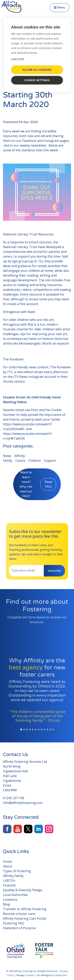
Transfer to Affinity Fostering (25, 909)
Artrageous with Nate (19, 312)
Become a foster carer (19, 914)
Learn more (18, 59)
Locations (10, 899)
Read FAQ (48, 484)
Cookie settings (37, 80)
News (7, 456)
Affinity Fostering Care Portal (24, 918)
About (7, 866)
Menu (59, 8)
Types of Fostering (17, 871)
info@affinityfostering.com (23, 803)
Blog (6, 904)
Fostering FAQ (13, 923)
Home (7, 862)
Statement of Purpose (19, 928)
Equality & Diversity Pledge (23, 890)
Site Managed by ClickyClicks (52, 975)
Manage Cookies (25, 975)
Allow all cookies (37, 70)
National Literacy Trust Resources (28, 234)
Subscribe (54, 571)
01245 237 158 (14, 798)
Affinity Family (13, 876)
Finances (9, 885)
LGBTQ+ (9, 880)
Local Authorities (15, 895)
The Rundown (13, 359)
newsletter (38, 145)
